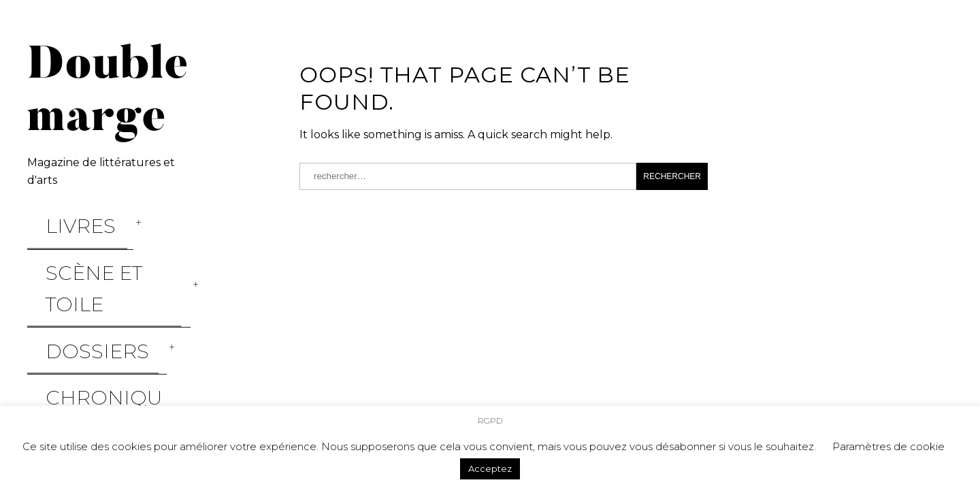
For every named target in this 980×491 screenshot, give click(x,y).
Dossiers (59, 260)
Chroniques (70, 284)
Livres (49, 214)
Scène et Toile (76, 237)
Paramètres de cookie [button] (888, 446)
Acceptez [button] (490, 469)
